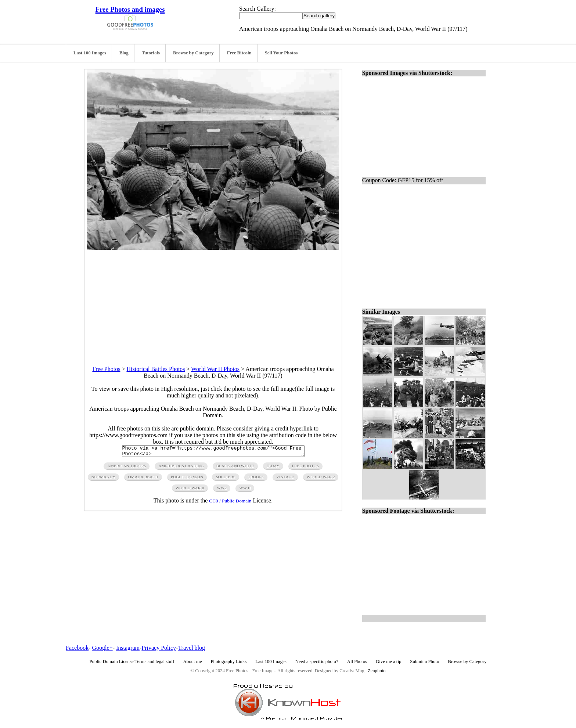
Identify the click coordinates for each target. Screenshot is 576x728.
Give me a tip (388, 662)
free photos (305, 468)
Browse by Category (193, 53)
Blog (124, 53)
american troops (127, 468)
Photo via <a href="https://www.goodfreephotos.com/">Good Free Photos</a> (213, 452)
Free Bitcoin (239, 53)
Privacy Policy (159, 648)
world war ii (190, 490)
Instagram (128, 648)
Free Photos (106, 369)
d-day (273, 468)
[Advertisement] (213, 301)
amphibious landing (181, 468)
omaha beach (143, 479)
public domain (187, 479)
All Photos (357, 662)
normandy (104, 479)
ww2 (222, 490)
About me (193, 662)
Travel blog (191, 648)
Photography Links (228, 662)
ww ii (245, 490)
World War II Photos (215, 369)
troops (256, 479)
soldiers (225, 479)
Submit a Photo (424, 662)
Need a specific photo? (317, 662)
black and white (235, 468)
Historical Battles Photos (156, 369)
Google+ (102, 648)
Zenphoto (377, 671)
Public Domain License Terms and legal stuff (132, 662)
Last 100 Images (90, 53)
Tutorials (151, 53)
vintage (285, 479)
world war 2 (321, 479)
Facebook (77, 648)
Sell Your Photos (281, 53)
